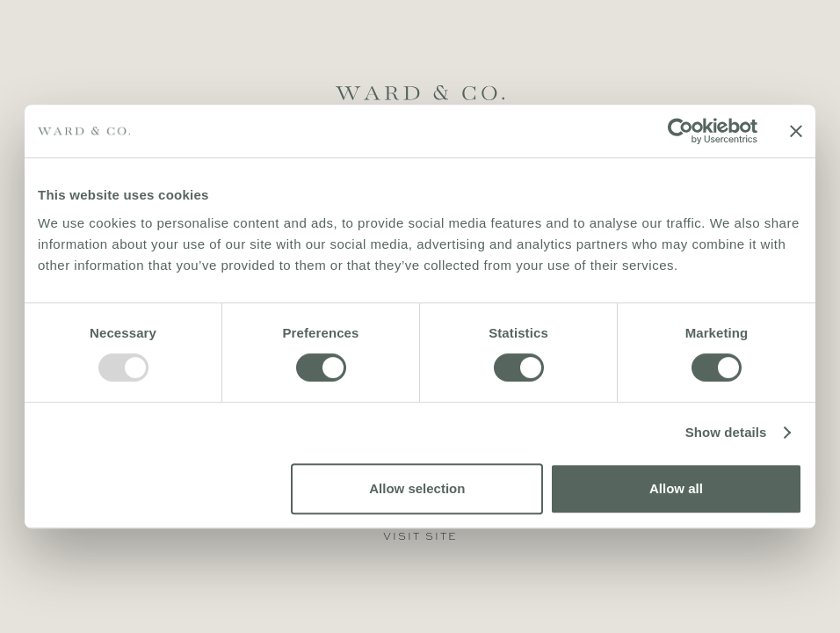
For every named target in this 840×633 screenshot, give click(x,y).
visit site (420, 536)
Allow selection (417, 488)
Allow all (676, 488)
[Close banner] (796, 131)
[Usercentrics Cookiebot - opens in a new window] (681, 131)
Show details (726, 432)
